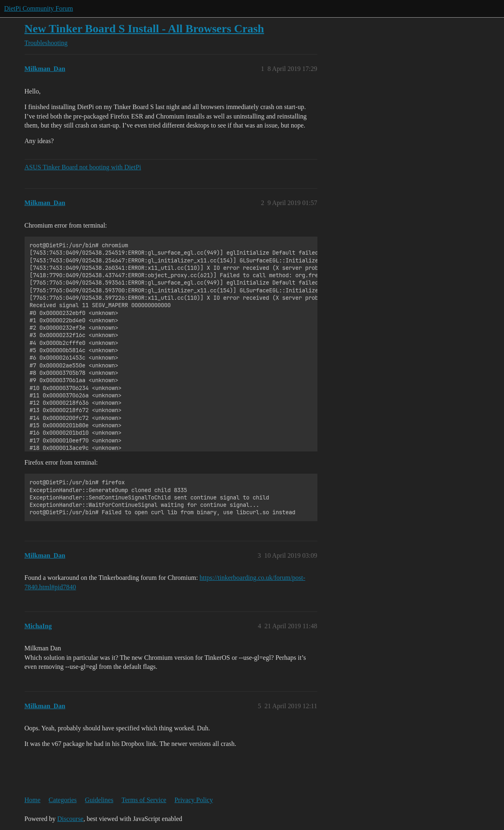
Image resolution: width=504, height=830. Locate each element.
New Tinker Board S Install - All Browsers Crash (144, 29)
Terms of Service (144, 800)
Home (33, 800)
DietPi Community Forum (39, 8)
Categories (63, 800)
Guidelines (99, 800)
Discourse (70, 819)
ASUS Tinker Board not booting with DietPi (83, 167)
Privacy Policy (194, 800)
